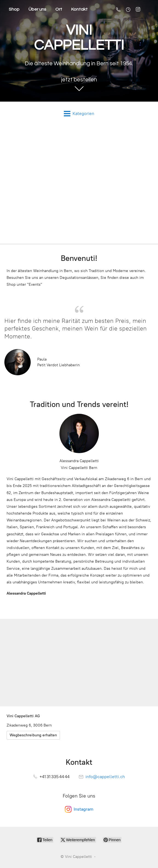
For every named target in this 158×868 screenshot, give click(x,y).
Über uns (37, 9)
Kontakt (79, 9)
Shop (14, 9)
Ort (59, 9)
